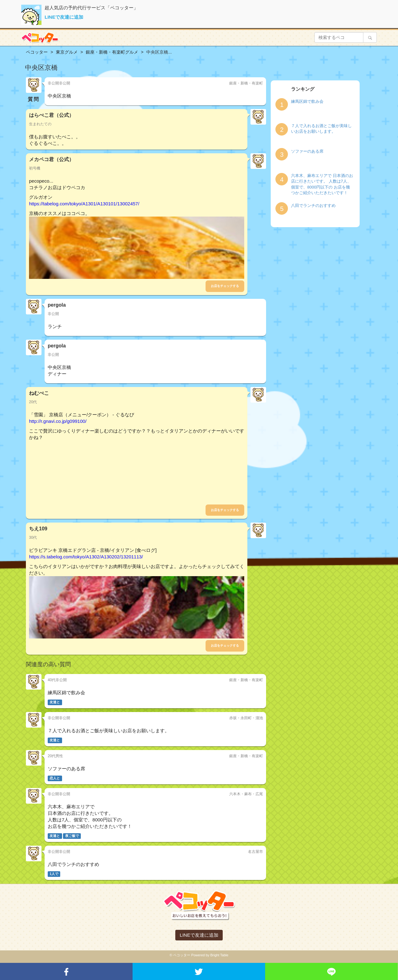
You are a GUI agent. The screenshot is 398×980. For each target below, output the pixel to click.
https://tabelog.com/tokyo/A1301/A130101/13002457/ (84, 204)
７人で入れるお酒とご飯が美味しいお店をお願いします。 (321, 129)
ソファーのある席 (307, 151)
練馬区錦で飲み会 (307, 101)
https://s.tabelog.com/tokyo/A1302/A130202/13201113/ (86, 557)
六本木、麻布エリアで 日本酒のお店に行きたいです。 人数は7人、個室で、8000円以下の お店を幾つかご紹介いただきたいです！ (322, 184)
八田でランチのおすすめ (313, 206)
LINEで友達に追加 (64, 17)
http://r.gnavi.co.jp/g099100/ (58, 421)
